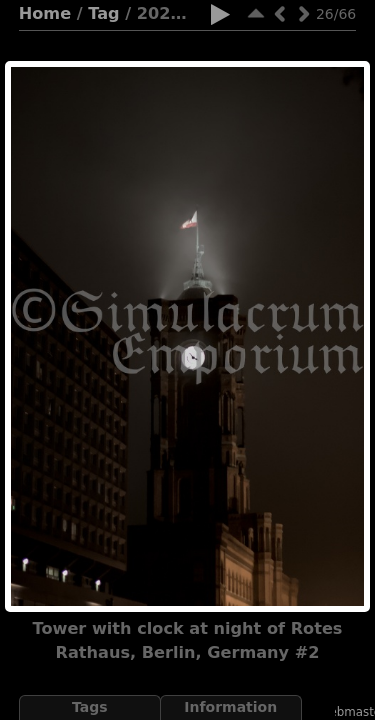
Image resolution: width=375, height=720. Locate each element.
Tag (103, 13)
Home (45, 13)
